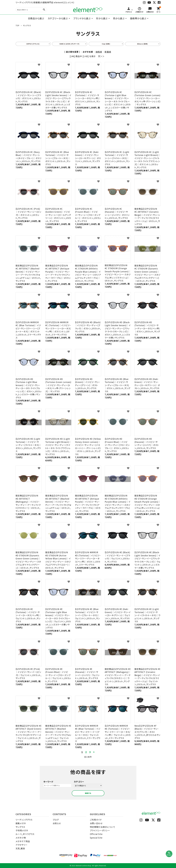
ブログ (56, 820)
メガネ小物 (21, 838)
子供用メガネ (22, 830)
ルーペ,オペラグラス (25, 834)
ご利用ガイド (96, 820)
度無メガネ (21, 823)
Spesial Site (96, 838)
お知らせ (57, 823)
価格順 (99, 52)
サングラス (20, 827)
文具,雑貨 (20, 848)
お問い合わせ (96, 823)
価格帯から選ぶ (138, 18)
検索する (88, 793)
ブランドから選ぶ (82, 18)
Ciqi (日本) (106, 44)
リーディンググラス (24, 820)
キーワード (48, 782)
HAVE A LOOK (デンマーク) (69, 44)
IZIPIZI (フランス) (33, 44)
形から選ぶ (102, 18)
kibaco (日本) (143, 44)
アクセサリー (22, 845)
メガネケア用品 (23, 841)
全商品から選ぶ (36, 18)
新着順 (108, 52)
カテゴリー (79, 782)
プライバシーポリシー (100, 830)
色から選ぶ (119, 18)
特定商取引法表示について (103, 827)
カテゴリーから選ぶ (58, 18)
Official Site (96, 834)
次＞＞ (101, 56)
